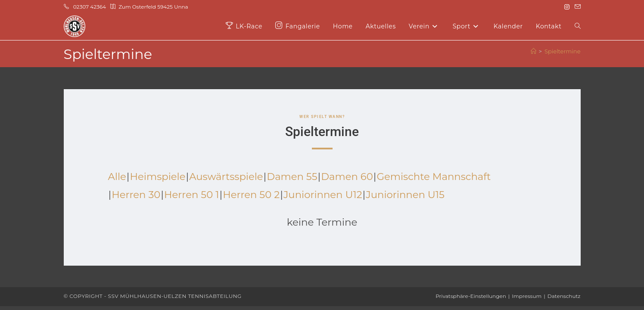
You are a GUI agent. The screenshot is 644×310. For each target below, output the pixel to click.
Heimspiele (158, 177)
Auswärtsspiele (227, 177)
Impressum (527, 296)
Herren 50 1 (192, 195)
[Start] (534, 51)
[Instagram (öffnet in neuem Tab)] (567, 7)
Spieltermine (562, 51)
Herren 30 (136, 195)
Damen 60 (349, 177)
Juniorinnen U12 (325, 195)
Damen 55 (294, 177)
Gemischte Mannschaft (437, 177)
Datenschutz (564, 296)
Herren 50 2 (253, 195)
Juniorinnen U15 (408, 195)
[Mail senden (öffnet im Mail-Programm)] (576, 7)
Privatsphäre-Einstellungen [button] (471, 296)
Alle (117, 177)
